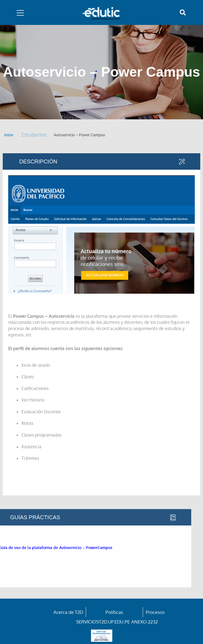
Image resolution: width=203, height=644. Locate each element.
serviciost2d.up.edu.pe (103, 622)
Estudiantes (34, 135)
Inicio (9, 135)
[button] (183, 12)
